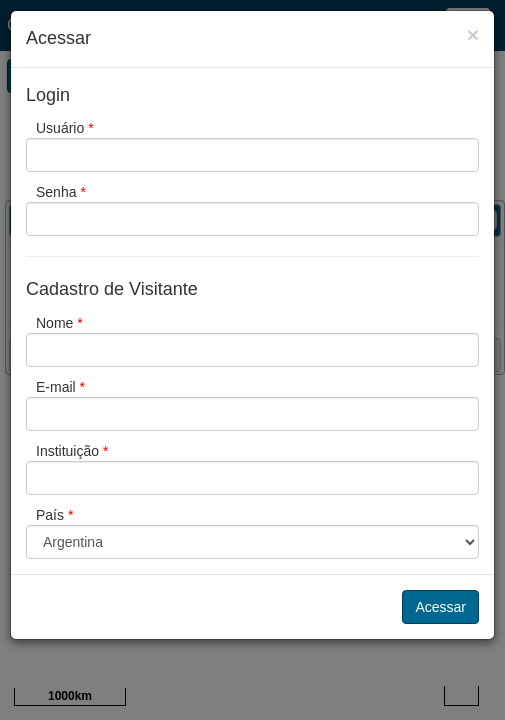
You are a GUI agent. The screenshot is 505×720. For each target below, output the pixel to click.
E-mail (60, 387)
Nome (59, 323)
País (54, 515)
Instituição (72, 451)
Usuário (65, 128)
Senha (61, 192)
